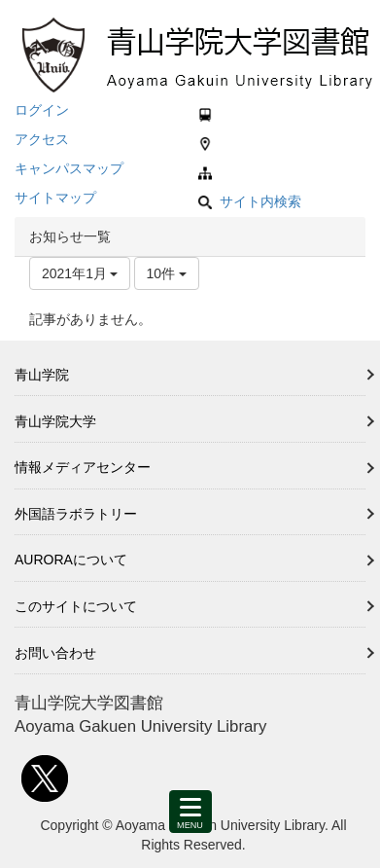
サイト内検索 (250, 201)
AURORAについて (71, 560)
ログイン (42, 110)
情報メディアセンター (83, 467)
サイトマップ (55, 198)
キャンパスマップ (69, 168)
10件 (167, 273)
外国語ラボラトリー (76, 514)
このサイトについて (76, 606)
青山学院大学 (55, 421)
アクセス (42, 139)
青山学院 (42, 375)
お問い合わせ (55, 653)
